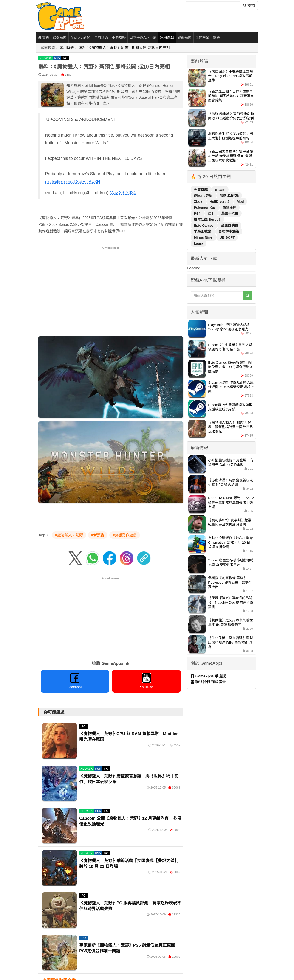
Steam (220, 190)
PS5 (57, 58)
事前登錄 (101, 37)
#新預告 (98, 535)
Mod (240, 201)
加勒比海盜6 (229, 196)
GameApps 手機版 (208, 676)
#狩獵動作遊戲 (125, 535)
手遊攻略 (119, 37)
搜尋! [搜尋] (249, 5)
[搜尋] (213, 6)
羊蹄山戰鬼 (203, 231)
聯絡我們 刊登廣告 (208, 682)
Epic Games (204, 225)
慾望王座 (229, 207)
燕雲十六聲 (230, 213)
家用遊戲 (167, 37)
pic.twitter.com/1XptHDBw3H (73, 181)
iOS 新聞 (60, 37)
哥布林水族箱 (229, 231)
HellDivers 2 (220, 201)
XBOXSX (46, 58)
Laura (199, 243)
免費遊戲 (201, 190)
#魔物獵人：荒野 (69, 535)
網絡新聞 (185, 37)
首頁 (44, 37)
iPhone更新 (204, 196)
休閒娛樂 (202, 37)
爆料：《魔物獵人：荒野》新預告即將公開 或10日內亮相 (124, 47)
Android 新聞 (80, 37)
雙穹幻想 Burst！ (207, 219)
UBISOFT (227, 237)
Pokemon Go (205, 207)
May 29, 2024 (123, 193)
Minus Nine (204, 237)
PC (65, 58)
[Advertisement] (111, 283)
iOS (211, 213)
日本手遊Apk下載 (143, 37)
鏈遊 (217, 37)
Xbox (199, 201)
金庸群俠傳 (230, 225)
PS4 (198, 213)
